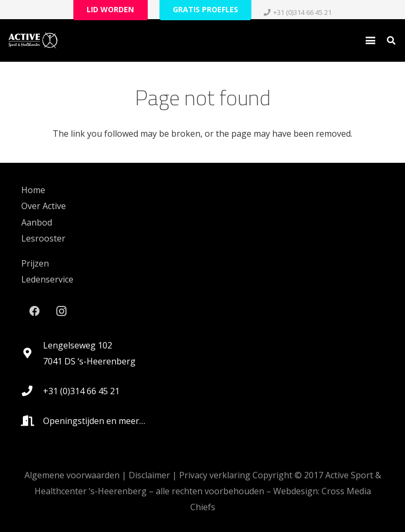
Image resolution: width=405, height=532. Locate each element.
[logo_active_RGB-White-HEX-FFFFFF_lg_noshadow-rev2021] (33, 40)
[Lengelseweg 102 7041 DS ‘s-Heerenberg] (32, 353)
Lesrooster (43, 238)
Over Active (44, 206)
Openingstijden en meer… (94, 421)
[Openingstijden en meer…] (32, 421)
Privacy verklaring (215, 475)
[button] (370, 40)
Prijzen (35, 263)
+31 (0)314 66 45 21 (81, 391)
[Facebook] (35, 311)
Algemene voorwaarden (72, 475)
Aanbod (37, 222)
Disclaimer (149, 475)
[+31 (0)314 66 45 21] (32, 391)
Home (33, 190)
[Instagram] (61, 311)
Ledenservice (47, 279)
